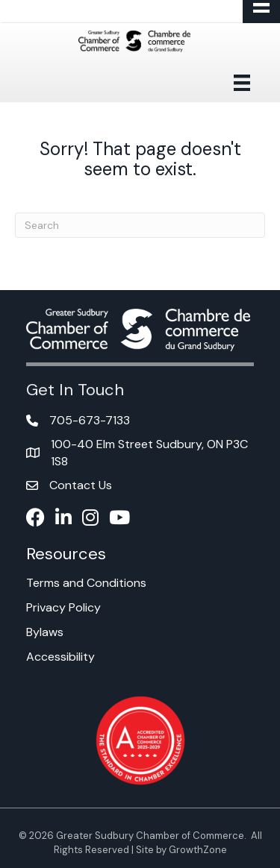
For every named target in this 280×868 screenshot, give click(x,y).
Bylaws (45, 632)
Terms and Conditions (86, 583)
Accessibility (60, 657)
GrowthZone (198, 850)
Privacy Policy (63, 607)
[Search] (140, 225)
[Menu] (242, 83)
